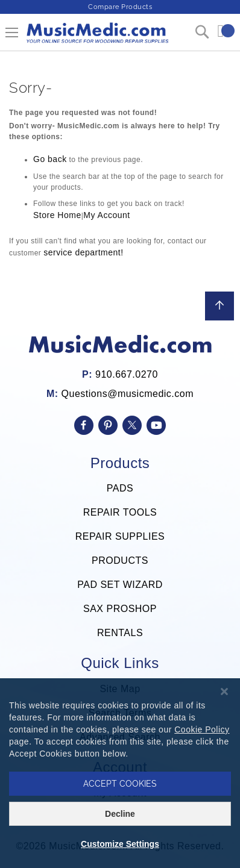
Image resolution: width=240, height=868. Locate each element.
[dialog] (120, 773)
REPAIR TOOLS (120, 512)
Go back (50, 159)
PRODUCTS (120, 560)
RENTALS (120, 633)
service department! (83, 252)
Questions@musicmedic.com (128, 394)
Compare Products (120, 7)
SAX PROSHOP (120, 609)
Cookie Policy (202, 729)
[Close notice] (224, 692)
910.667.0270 (127, 374)
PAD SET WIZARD (120, 585)
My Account (106, 215)
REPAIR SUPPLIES (120, 536)
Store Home (57, 215)
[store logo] (97, 37)
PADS (120, 488)
